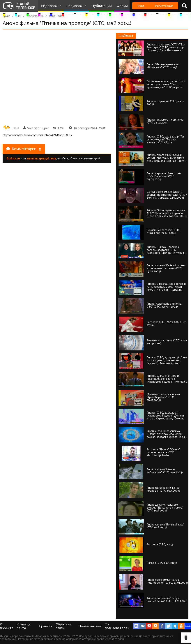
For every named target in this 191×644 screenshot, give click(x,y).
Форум (122, 6)
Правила (46, 626)
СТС (18, 16)
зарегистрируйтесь (41, 158)
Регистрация (164, 6)
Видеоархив (51, 6)
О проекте (7, 626)
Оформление (35, 16)
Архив (6, 16)
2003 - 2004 (57, 16)
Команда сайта (24, 626)
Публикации (102, 6)
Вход (141, 6)
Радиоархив (76, 6)
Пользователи (90, 626)
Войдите (13, 158)
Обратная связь (63, 626)
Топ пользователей (117, 626)
